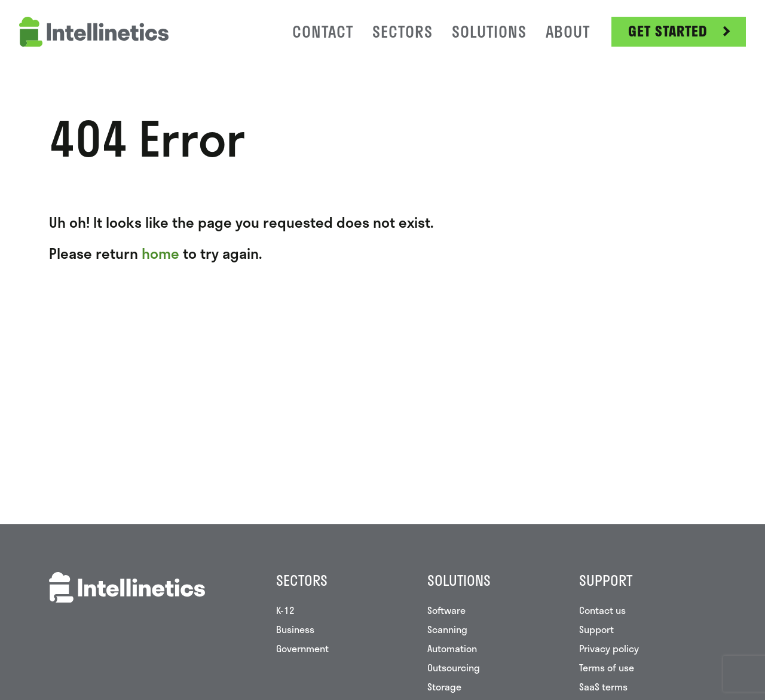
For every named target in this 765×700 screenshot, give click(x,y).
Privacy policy (609, 648)
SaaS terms (603, 687)
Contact (323, 31)
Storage (444, 687)
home (160, 253)
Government (302, 648)
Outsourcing (454, 667)
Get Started (668, 31)
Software (446, 610)
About (568, 31)
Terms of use (607, 667)
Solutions (489, 31)
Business (295, 629)
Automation (452, 648)
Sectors (403, 31)
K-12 (285, 610)
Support (596, 629)
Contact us (602, 610)
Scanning (447, 629)
